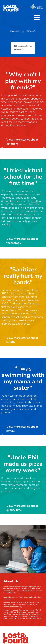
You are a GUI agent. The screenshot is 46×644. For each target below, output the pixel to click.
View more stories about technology (22, 241)
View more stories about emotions (22, 142)
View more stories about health (22, 340)
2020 (34, 201)
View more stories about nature (22, 429)
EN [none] (22, 7)
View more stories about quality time (22, 508)
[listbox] (24, 7)
